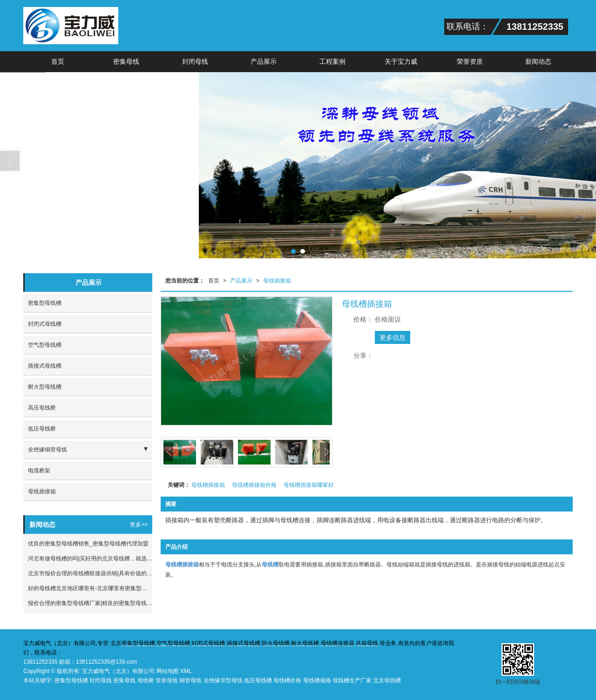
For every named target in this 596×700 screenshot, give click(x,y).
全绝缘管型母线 (223, 680)
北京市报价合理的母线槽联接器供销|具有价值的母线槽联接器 (90, 573)
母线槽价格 (287, 680)
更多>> (139, 525)
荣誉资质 (470, 61)
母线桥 (146, 680)
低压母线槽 (258, 680)
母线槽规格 (317, 680)
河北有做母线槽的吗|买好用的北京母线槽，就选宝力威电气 (90, 559)
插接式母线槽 (45, 366)
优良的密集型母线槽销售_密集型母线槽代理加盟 (88, 544)
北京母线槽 (387, 680)
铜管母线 (190, 680)
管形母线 (167, 680)
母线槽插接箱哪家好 (309, 485)
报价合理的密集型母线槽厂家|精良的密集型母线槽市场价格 (90, 603)
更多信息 (393, 337)
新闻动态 (538, 61)
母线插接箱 (277, 281)
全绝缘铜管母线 (47, 450)
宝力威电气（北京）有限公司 (118, 671)
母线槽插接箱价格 (254, 485)
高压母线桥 (42, 408)
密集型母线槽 (45, 303)
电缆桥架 (39, 471)
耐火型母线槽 (45, 387)
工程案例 (332, 61)
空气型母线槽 (45, 345)
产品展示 (264, 61)
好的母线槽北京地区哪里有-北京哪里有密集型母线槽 (90, 588)
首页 (58, 61)
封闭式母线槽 (45, 324)
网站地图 (168, 671)
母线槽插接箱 (208, 485)
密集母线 (126, 61)
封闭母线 (195, 61)
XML (186, 671)
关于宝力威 (401, 61)
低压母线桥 (42, 429)
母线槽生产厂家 (352, 680)
